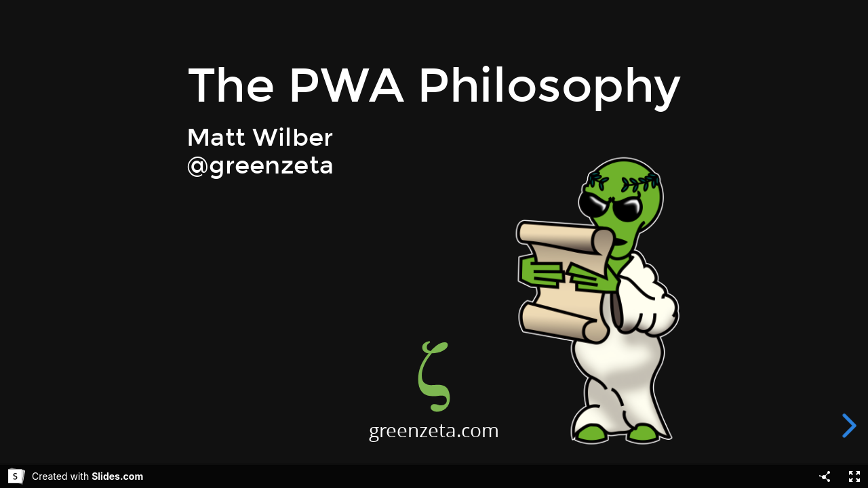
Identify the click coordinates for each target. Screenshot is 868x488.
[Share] (825, 476)
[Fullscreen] (854, 476)
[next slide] (850, 426)
